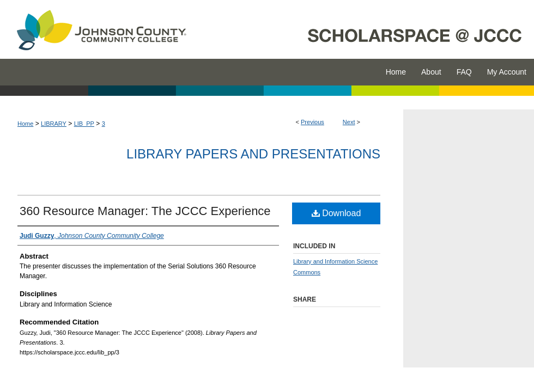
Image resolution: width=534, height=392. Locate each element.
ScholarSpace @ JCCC (366, 29)
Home (25, 124)
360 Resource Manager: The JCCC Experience (145, 211)
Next (349, 122)
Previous (312, 122)
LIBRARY (54, 124)
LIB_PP (84, 124)
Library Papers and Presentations (253, 154)
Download (336, 213)
